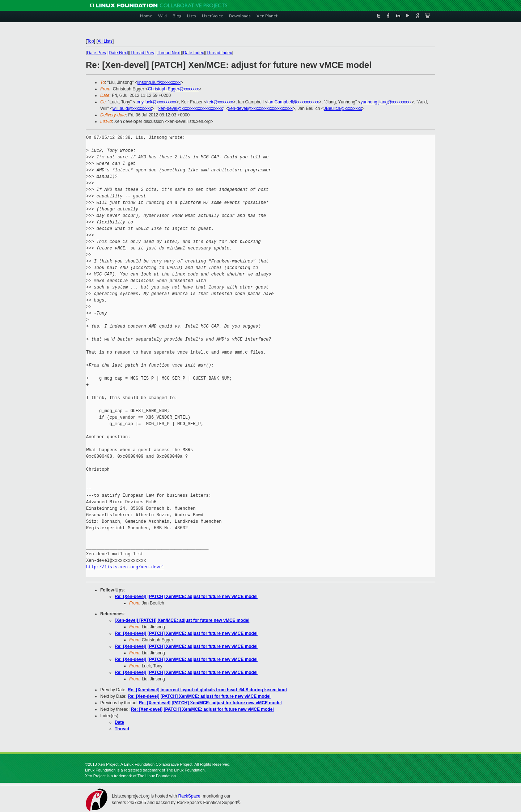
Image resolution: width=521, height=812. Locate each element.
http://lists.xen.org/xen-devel (125, 567)
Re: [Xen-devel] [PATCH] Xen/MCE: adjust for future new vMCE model (186, 597)
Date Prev (96, 53)
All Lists (105, 41)
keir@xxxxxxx (220, 102)
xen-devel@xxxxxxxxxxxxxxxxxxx (191, 108)
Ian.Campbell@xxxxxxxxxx (293, 102)
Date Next (118, 53)
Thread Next (169, 53)
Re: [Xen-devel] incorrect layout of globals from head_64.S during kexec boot (207, 690)
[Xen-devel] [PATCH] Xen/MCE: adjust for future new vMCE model (182, 620)
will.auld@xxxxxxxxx (132, 108)
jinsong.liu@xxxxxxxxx (159, 82)
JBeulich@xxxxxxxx (343, 108)
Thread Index (219, 53)
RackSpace (189, 796)
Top (90, 41)
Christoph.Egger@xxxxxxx (173, 89)
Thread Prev (142, 53)
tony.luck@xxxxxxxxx (156, 102)
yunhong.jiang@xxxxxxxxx (386, 102)
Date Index (194, 53)
